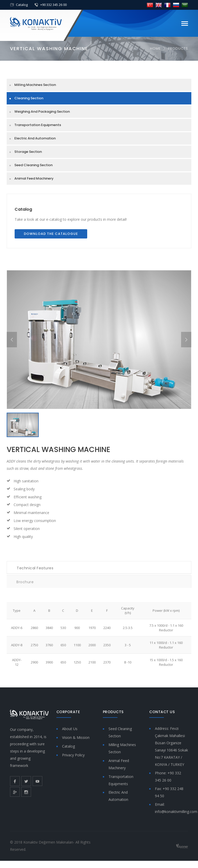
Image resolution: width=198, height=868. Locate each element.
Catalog (22, 5)
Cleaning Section (29, 98)
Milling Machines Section (35, 85)
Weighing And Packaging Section (42, 112)
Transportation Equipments (38, 125)
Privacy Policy (73, 755)
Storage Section (28, 152)
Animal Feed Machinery (34, 178)
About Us (70, 729)
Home (155, 48)
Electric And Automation (35, 138)
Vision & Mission (76, 737)
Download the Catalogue (51, 234)
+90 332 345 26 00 (53, 5)
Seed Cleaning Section (33, 165)
